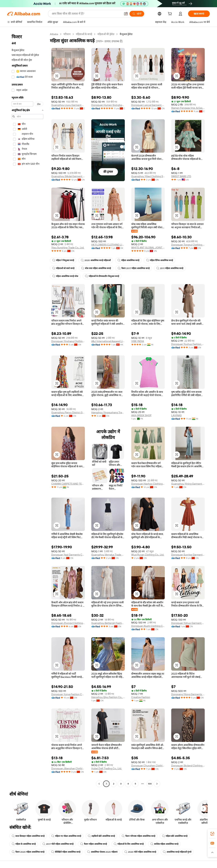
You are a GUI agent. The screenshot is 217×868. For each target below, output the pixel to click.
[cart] (171, 14)
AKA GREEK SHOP (141, 415)
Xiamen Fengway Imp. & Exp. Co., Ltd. (188, 108)
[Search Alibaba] (86, 14)
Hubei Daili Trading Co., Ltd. (107, 768)
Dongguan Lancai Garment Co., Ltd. (148, 105)
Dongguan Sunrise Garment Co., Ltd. (188, 555)
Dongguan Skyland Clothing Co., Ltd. (188, 766)
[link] (212, 834)
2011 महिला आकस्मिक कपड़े (170, 268)
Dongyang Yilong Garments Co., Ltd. (188, 694)
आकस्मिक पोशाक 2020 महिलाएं (102, 852)
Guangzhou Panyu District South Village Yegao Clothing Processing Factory (68, 412)
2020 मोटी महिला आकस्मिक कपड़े (140, 852)
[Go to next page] (157, 784)
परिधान (67, 34)
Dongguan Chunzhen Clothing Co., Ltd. (148, 766)
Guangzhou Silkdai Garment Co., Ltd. (68, 176)
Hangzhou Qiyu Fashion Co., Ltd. (108, 697)
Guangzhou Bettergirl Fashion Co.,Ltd (108, 623)
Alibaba (54, 34)
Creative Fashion (141, 697)
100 (150, 784)
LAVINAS (176, 415)
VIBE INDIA (138, 341)
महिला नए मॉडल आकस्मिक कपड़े (66, 836)
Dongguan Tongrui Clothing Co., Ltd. (188, 245)
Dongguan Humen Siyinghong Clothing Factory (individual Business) (108, 105)
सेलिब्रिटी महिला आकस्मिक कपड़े (66, 852)
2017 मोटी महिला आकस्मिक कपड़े (58, 844)
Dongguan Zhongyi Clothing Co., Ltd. (68, 623)
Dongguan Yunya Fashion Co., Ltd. (68, 694)
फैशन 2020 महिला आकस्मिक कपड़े (28, 852)
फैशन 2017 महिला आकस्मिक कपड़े (134, 268)
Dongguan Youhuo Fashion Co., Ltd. (188, 344)
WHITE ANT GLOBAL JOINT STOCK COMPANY (148, 248)
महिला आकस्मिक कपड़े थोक (65, 276)
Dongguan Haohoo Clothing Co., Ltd (148, 484)
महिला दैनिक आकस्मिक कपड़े (159, 260)
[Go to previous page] (99, 784)
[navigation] (27, 409)
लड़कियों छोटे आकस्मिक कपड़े (101, 836)
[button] (126, 14)
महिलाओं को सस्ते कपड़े (63, 268)
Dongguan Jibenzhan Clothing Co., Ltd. (68, 768)
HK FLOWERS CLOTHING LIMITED (108, 245)
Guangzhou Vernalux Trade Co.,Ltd (108, 555)
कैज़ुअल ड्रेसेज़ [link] (126, 34)
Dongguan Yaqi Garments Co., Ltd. (68, 555)
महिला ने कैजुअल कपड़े (63, 260)
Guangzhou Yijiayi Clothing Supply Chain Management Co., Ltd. (148, 176)
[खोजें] (137, 14)
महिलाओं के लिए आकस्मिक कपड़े (129, 844)
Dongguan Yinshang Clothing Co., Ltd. (68, 341)
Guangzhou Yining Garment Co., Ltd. (188, 484)
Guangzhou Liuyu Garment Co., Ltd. (68, 105)
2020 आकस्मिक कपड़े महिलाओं (96, 260)
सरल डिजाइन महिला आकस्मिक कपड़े (28, 836)
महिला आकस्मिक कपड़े (128, 260)
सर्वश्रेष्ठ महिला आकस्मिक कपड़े (164, 844)
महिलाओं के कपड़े (84, 34)
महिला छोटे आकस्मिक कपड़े (175, 836)
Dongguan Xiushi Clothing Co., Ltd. (148, 626)
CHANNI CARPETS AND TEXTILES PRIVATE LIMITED (68, 484)
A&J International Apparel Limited (108, 341)
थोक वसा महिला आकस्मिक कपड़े (96, 268)
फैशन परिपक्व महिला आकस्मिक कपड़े (138, 836)
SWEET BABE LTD (181, 176)
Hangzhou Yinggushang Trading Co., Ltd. (108, 412)
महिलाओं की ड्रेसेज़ (106, 34)
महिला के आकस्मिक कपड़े (24, 844)
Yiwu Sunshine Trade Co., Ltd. (68, 248)
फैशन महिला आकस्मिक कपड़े (94, 844)
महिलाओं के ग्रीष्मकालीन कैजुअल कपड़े (102, 276)
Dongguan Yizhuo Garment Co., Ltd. (188, 623)
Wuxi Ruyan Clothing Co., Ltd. (148, 555)
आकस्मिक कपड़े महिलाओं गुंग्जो (177, 852)
